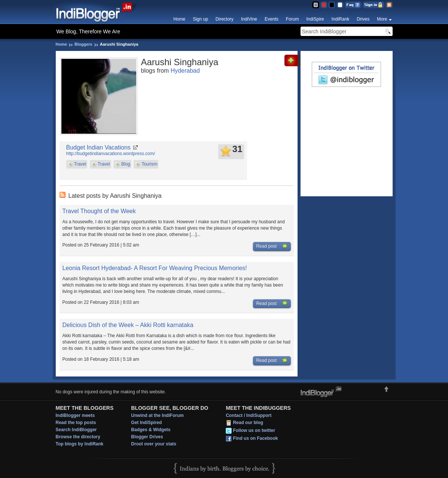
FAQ (353, 5)
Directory (225, 19)
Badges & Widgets (151, 430)
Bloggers (83, 44)
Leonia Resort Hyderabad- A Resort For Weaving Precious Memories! (155, 268)
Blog (126, 164)
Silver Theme (332, 5)
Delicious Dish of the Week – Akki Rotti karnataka (128, 325)
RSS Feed (389, 5)
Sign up (200, 19)
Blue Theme (315, 5)
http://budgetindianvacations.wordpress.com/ (111, 154)
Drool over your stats (154, 444)
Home (179, 19)
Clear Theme (340, 5)
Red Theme (324, 5)
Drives (363, 19)
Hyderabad (185, 71)
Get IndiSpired (146, 423)
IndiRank (340, 19)
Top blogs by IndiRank (80, 444)
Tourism (149, 164)
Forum (292, 19)
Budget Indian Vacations (98, 147)
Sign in (374, 5)
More (382, 19)
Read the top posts (76, 423)
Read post (272, 246)
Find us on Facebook (255, 439)
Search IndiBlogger (76, 430)
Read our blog (248, 423)
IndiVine (249, 19)
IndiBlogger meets (75, 415)
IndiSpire (315, 19)
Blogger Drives (147, 437)
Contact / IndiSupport (249, 415)
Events (272, 19)
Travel (80, 164)
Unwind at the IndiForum (157, 415)
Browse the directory (78, 437)
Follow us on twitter (254, 431)
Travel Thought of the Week (99, 211)
